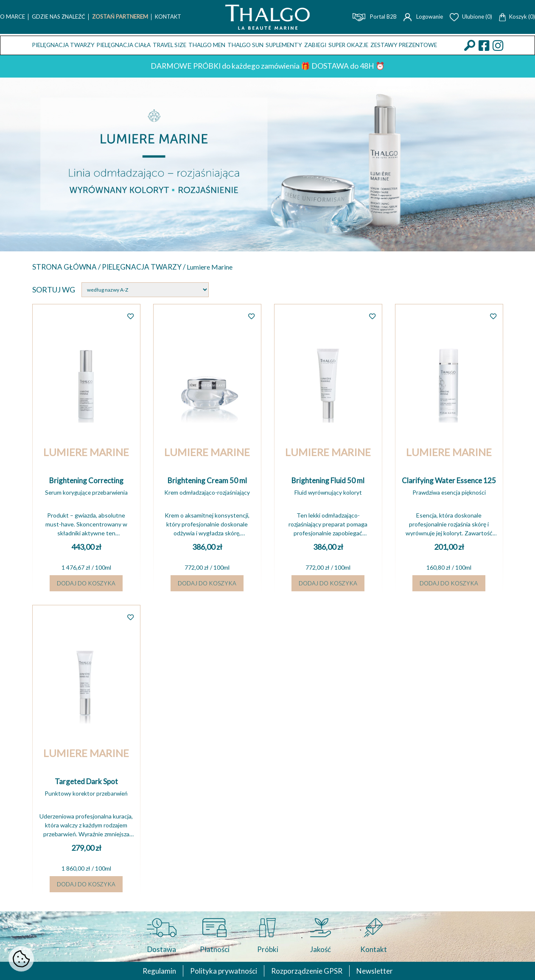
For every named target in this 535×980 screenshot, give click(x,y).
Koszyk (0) (517, 17)
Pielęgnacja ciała (124, 45)
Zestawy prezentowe (404, 45)
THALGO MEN (207, 45)
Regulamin (156, 971)
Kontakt (168, 17)
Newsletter (378, 971)
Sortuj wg (54, 290)
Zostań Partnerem (120, 17)
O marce (13, 17)
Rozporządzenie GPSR (308, 971)
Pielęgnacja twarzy (63, 45)
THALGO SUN (245, 45)
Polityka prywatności (222, 971)
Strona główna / (68, 267)
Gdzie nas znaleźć (59, 17)
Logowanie (423, 17)
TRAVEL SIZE (169, 45)
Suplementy (284, 45)
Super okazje (348, 45)
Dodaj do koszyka (86, 586)
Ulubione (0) (471, 17)
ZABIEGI (315, 45)
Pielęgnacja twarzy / (149, 267)
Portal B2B (375, 17)
